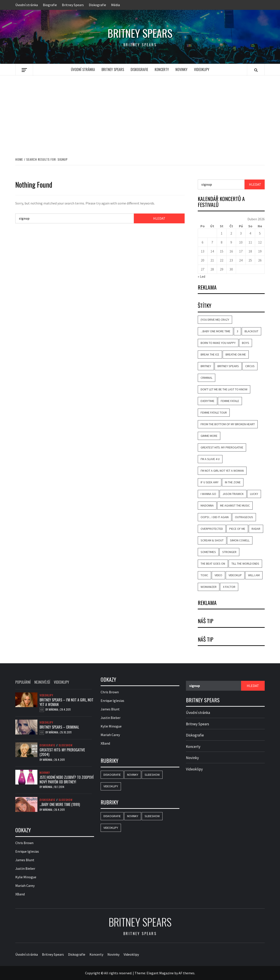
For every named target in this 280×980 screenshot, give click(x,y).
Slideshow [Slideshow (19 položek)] (152, 775)
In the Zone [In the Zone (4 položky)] (233, 482)
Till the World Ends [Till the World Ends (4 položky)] (245, 564)
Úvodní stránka (27, 5)
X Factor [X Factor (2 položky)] (229, 587)
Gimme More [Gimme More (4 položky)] (209, 436)
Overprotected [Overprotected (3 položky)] (212, 529)
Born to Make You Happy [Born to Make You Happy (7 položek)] (218, 343)
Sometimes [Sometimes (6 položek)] (208, 552)
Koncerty (162, 69)
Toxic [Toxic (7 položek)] (204, 575)
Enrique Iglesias (27, 851)
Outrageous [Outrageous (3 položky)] (244, 517)
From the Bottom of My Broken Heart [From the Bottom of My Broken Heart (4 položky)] (228, 424)
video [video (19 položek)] (218, 575)
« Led (201, 276)
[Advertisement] (140, 112)
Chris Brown (24, 843)
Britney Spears (73, 5)
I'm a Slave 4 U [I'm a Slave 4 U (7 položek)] (210, 459)
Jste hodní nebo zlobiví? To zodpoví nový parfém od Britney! (67, 780)
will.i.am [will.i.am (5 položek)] (254, 575)
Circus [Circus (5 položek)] (250, 366)
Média (115, 5)
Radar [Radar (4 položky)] (256, 529)
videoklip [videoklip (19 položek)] (235, 575)
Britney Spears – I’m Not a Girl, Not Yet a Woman (66, 702)
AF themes (186, 973)
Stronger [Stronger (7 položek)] (229, 552)
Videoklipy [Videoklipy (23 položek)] (111, 786)
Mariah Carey (25, 886)
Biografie (50, 5)
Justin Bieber (25, 868)
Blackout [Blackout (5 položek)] (251, 331)
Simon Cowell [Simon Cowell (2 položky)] (240, 540)
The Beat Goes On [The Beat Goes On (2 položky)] (213, 564)
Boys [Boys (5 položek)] (246, 343)
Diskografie (97, 5)
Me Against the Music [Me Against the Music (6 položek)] (235, 505)
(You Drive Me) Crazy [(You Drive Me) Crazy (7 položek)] (215, 320)
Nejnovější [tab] (42, 682)
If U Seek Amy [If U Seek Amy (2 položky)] (210, 482)
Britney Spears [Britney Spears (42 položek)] (228, 366)
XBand (20, 894)
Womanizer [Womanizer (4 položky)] (209, 587)
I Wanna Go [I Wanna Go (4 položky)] (208, 494)
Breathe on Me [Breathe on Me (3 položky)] (236, 354)
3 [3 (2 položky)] (237, 331)
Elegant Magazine (160, 973)
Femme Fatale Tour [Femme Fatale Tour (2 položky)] (214, 413)
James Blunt (25, 860)
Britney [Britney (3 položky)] (206, 366)
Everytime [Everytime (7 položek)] (207, 401)
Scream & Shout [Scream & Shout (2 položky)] (212, 540)
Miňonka (54, 709)
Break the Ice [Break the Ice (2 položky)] (210, 354)
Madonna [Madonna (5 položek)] (207, 505)
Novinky (181, 69)
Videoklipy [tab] (61, 682)
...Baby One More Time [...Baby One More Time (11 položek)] (215, 331)
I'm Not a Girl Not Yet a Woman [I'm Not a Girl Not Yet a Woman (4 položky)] (222, 471)
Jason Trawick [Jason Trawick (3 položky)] (233, 494)
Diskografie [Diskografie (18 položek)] (112, 775)
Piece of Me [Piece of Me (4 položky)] (237, 529)
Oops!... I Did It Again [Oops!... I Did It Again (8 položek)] (215, 517)
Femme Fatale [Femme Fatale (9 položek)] (230, 401)
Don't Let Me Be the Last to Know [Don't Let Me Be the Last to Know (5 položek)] (224, 389)
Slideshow (66, 745)
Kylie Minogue (26, 877)
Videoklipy (202, 69)
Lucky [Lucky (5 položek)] (254, 494)
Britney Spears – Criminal (59, 727)
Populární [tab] (23, 682)
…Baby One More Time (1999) (60, 804)
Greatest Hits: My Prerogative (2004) (62, 752)
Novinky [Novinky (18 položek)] (133, 775)
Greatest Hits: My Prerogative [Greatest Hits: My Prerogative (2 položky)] (222, 447)
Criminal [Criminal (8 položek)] (206, 378)
